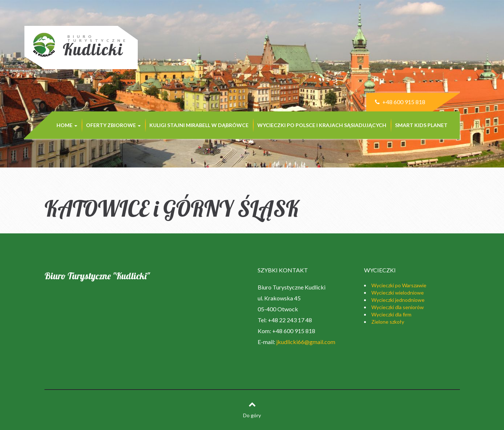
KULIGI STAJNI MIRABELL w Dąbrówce (199, 125)
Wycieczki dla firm (391, 314)
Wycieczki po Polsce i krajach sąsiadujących (322, 125)
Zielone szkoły (388, 322)
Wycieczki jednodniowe (398, 300)
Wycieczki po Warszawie (399, 285)
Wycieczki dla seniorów (398, 307)
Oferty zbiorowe (113, 125)
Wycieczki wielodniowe (398, 293)
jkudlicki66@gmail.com (306, 342)
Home (67, 125)
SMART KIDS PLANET (421, 125)
